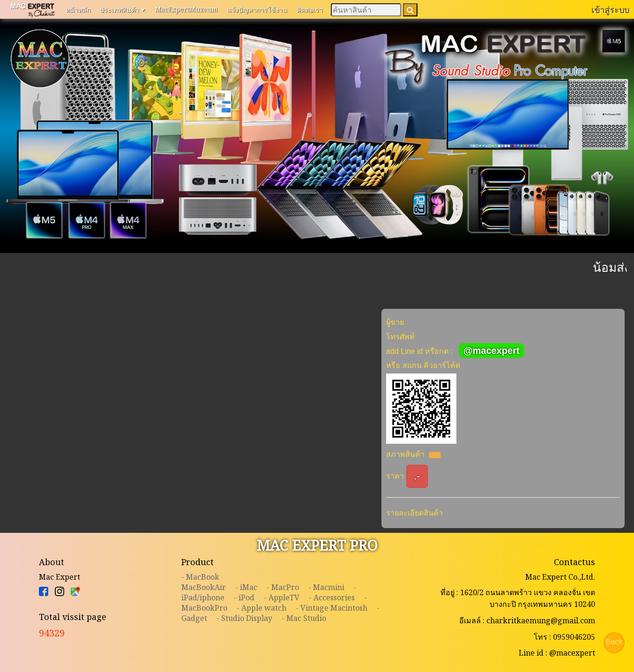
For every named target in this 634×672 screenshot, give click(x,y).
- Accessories (332, 597)
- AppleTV (282, 597)
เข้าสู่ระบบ (610, 10)
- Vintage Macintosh (332, 608)
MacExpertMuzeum (186, 9)
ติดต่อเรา (310, 10)
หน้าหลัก (78, 10)
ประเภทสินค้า (123, 9)
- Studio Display (244, 618)
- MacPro (283, 587)
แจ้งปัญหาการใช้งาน (257, 10)
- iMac (246, 587)
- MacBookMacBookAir (204, 582)
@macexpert (492, 351)
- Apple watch (261, 608)
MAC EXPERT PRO (317, 545)
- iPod (244, 597)
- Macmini (326, 587)
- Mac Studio (304, 618)
